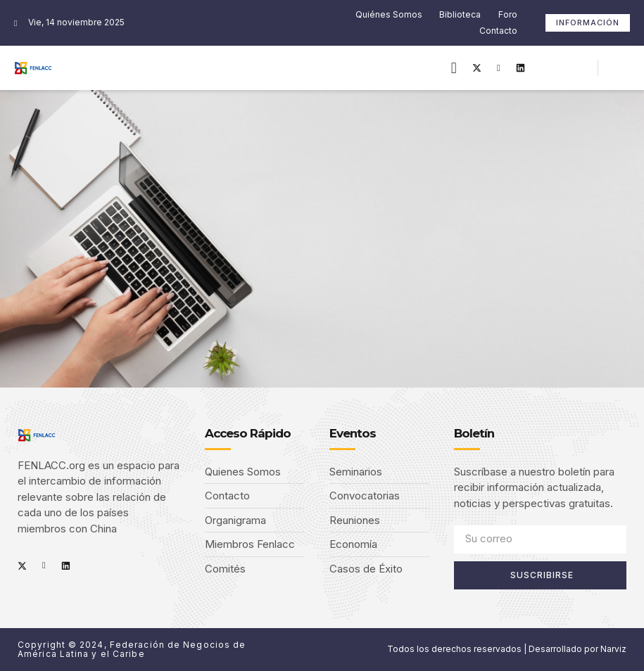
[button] (454, 68)
